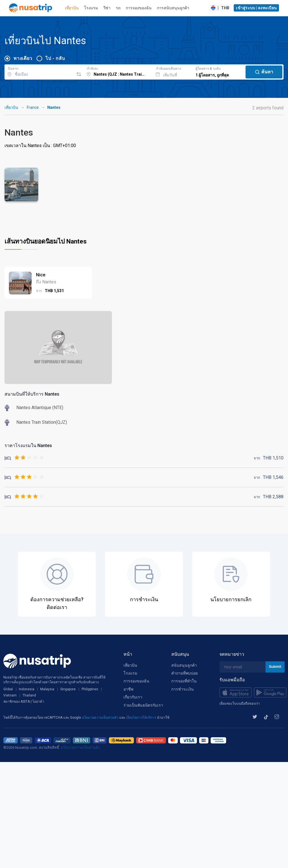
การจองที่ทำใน (184, 681)
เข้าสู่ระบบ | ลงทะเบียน (256, 8)
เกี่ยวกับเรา (133, 697)
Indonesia (27, 689)
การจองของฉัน (139, 8)
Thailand (29, 695)
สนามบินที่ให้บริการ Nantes (32, 394)
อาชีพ (128, 689)
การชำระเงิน (183, 689)
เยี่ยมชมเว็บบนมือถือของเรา (240, 704)
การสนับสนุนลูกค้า (173, 8)
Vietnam (10, 695)
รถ (118, 8)
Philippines (90, 689)
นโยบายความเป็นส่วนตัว (101, 718)
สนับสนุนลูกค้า (184, 665)
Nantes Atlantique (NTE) (40, 408)
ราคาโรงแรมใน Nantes (28, 446)
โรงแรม (91, 8)
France (33, 107)
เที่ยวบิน (72, 8)
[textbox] (39, 71)
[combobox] (39, 71)
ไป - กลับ (55, 58)
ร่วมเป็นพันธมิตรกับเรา (143, 705)
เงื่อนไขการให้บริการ (141, 718)
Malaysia (47, 689)
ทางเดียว (23, 58)
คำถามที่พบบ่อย (184, 673)
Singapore (68, 689)
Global (8, 689)
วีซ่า (107, 8)
